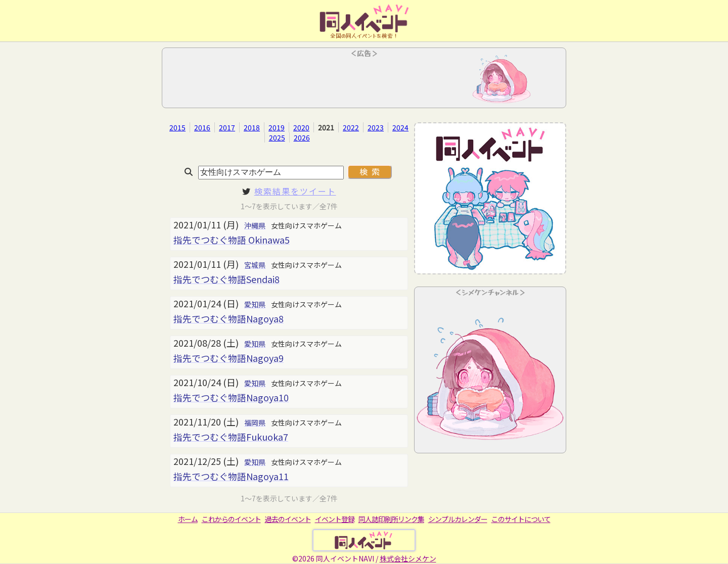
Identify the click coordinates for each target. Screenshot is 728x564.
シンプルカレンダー (458, 519)
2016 (202, 127)
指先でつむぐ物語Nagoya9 (229, 358)
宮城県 (255, 265)
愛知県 (255, 304)
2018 (252, 127)
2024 (400, 127)
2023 (376, 127)
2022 (351, 127)
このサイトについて (521, 519)
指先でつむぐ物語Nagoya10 (231, 397)
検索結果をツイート (295, 191)
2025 (277, 137)
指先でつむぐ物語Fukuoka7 (231, 437)
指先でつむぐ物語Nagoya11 (231, 476)
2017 (227, 127)
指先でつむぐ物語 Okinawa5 (232, 240)
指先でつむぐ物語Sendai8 (226, 279)
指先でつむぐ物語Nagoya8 (229, 318)
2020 (301, 127)
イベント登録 (335, 519)
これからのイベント (231, 519)
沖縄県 (255, 225)
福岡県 (255, 422)
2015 (177, 127)
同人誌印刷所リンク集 (391, 519)
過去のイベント (288, 519)
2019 (277, 127)
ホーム (188, 519)
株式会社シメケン (408, 558)
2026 (302, 137)
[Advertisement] (364, 81)
